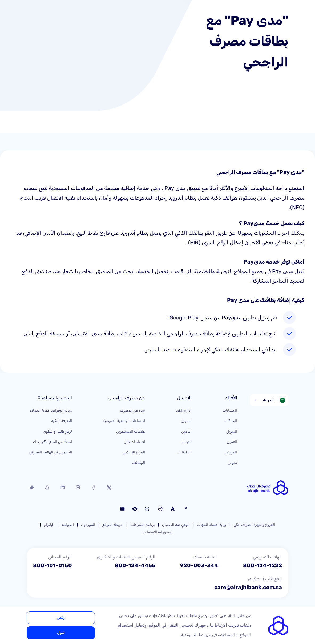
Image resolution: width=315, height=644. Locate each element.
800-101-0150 (53, 565)
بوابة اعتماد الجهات (212, 525)
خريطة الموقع (113, 525)
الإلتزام (49, 525)
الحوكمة (68, 525)
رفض (61, 618)
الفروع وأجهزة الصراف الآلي (254, 525)
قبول (61, 633)
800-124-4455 (135, 565)
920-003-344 (199, 565)
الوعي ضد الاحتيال (176, 525)
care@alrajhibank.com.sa (248, 587)
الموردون (88, 525)
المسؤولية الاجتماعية (157, 532)
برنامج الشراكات (143, 525)
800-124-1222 (262, 565)
